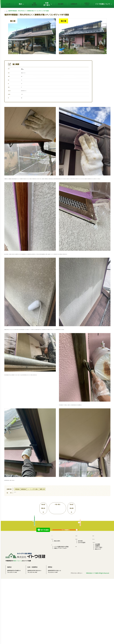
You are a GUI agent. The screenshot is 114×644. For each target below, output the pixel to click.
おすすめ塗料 (82, 598)
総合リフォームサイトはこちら (44, 572)
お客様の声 (78, 4)
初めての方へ (55, 593)
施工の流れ (57, 596)
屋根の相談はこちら (90, 572)
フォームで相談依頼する (75, 528)
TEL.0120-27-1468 (31, 632)
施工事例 (67, 4)
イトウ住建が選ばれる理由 (61, 604)
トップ (26, 4)
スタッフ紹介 (98, 606)
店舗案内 (97, 603)
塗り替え (80, 596)
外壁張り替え (46, 4)
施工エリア (98, 608)
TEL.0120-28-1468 (51, 632)
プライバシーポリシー (77, 638)
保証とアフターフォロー (61, 606)
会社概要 (97, 601)
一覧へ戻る (67, 498)
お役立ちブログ (89, 4)
